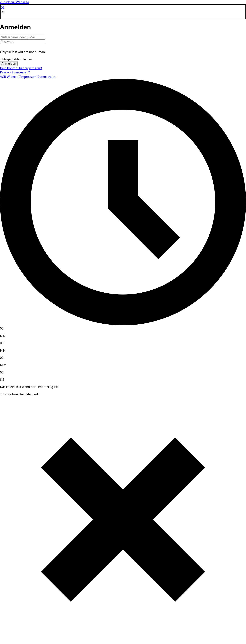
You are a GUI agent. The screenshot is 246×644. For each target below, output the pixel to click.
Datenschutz (46, 77)
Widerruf (14, 77)
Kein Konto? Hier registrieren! (21, 68)
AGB (3, 77)
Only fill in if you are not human (22, 52)
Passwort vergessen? (15, 72)
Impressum (29, 77)
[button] (123, 12)
